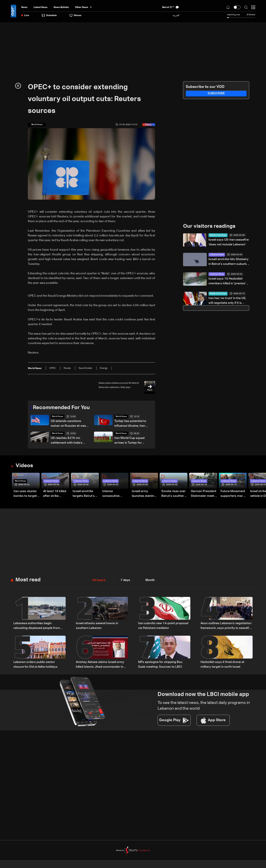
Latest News (41, 7)
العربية (176, 15)
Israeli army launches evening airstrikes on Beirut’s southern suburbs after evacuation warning (144, 494)
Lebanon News (217, 255)
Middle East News (218, 235)
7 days (125, 580)
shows (75, 15)
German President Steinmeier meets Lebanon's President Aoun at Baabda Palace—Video (204, 494)
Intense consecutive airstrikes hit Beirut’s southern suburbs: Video (114, 494)
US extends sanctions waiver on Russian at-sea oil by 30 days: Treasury (68, 424)
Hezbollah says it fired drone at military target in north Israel (222, 665)
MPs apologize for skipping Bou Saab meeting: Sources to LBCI (160, 665)
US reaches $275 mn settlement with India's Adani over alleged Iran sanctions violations (67, 441)
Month (150, 580)
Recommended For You (63, 408)
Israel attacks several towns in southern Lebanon (97, 626)
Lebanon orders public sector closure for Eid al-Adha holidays (35, 665)
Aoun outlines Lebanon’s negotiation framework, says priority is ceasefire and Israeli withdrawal (226, 626)
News (24, 7)
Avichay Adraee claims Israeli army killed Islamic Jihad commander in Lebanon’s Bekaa (100, 665)
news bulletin (61, 7)
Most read (28, 580)
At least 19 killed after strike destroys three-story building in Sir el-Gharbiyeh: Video (55, 494)
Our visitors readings (210, 226)
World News (58, 417)
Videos (25, 466)
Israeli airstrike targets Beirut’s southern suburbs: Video (85, 494)
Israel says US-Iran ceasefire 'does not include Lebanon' (229, 242)
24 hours (99, 580)
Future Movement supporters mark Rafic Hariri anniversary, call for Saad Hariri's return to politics (233, 494)
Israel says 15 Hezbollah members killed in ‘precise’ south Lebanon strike (227, 282)
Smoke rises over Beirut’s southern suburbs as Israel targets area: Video (173, 494)
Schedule (49, 15)
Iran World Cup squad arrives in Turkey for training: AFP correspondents (129, 441)
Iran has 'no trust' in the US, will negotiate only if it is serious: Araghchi (227, 301)
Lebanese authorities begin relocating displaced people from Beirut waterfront (37, 626)
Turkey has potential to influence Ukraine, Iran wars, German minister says (130, 424)
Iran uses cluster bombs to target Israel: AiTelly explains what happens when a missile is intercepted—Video (25, 494)
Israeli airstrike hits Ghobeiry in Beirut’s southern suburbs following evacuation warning (229, 262)
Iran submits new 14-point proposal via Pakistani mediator (163, 626)
